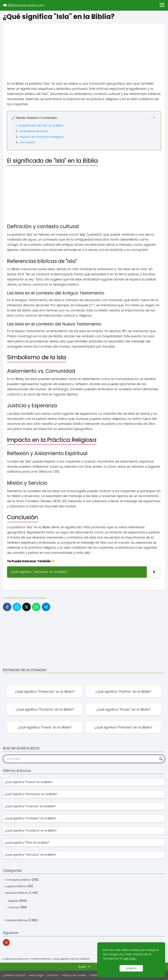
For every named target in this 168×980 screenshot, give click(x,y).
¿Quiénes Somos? (14, 975)
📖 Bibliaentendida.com (24, 5)
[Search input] (82, 759)
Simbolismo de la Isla (34, 131)
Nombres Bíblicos (17, 893)
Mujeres (14, 901)
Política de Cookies (74, 975)
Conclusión (27, 142)
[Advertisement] (84, 49)
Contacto (53, 975)
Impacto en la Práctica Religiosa (42, 137)
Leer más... (130, 958)
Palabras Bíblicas (17, 920)
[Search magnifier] (161, 759)
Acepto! (131, 968)
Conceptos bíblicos (18, 880)
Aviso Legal (36, 975)
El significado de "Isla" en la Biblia (41, 126)
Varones (14, 907)
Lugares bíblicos (16, 886)
